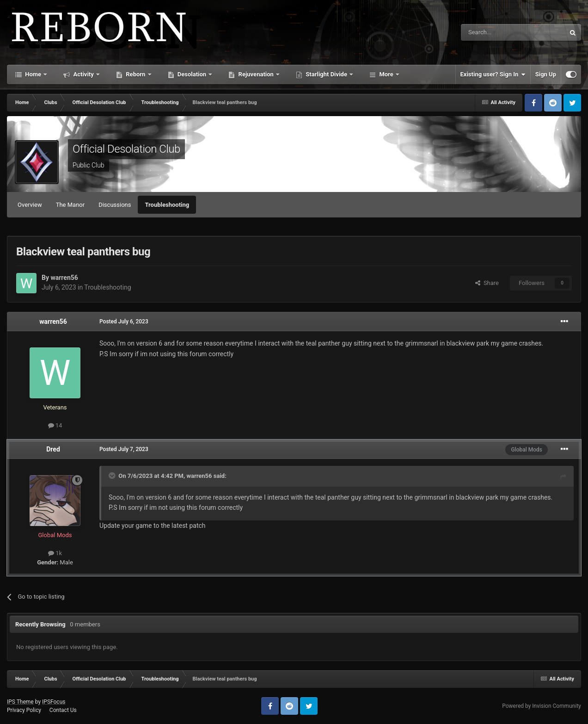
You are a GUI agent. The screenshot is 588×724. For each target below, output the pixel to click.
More (386, 74)
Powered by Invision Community (542, 706)
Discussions (115, 205)
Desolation (192, 74)
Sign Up (546, 74)
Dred (53, 449)
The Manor (70, 205)
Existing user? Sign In (493, 74)
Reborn (136, 74)
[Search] (491, 32)
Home (33, 74)
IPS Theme (20, 702)
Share (487, 283)
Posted (124, 322)
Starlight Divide (326, 74)
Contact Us (63, 710)
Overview (30, 205)
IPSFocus (54, 702)
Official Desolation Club (126, 149)
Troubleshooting (167, 205)
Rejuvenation (256, 74)
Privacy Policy (24, 710)
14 (55, 425)
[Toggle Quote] (113, 476)
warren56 (64, 278)
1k (55, 553)
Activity (83, 74)
